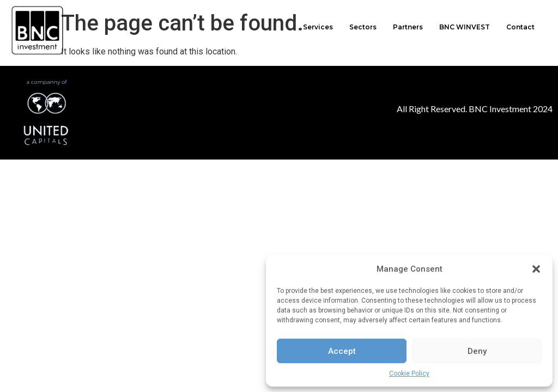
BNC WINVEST (465, 27)
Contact (520, 27)
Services (318, 27)
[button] (536, 269)
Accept (342, 351)
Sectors (363, 27)
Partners (408, 27)
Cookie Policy (409, 373)
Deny (477, 351)
